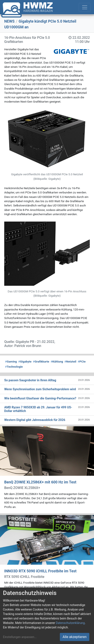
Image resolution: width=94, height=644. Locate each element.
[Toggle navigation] (85, 7)
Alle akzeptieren (75, 637)
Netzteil (70, 361)
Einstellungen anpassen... (20, 637)
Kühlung (57, 361)
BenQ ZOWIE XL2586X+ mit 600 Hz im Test (40, 482)
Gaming (11, 361)
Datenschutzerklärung (70, 623)
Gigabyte (25, 361)
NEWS (9, 21)
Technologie (14, 367)
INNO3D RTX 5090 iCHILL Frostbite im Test (40, 571)
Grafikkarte (41, 361)
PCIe (82, 361)
